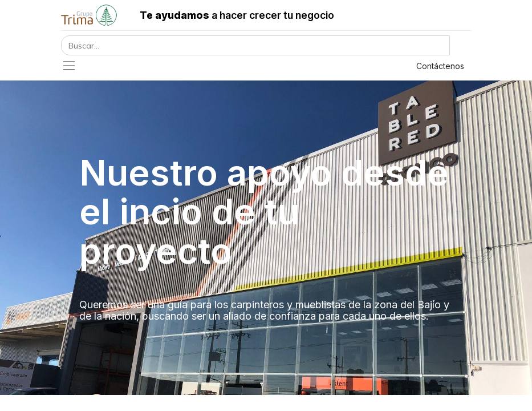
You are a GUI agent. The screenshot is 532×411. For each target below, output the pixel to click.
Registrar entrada (355, 66)
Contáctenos (440, 66)
